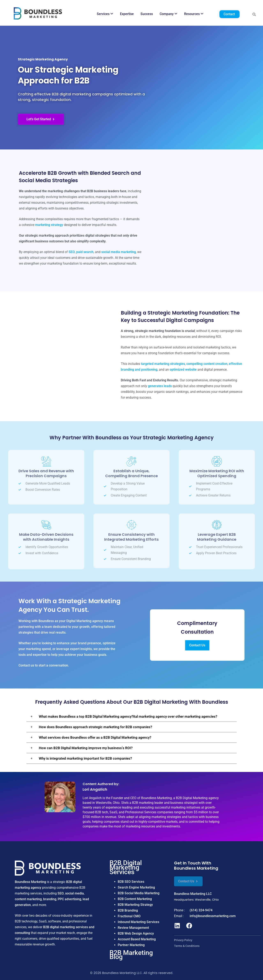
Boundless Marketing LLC (193, 894)
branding (50, 899)
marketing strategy (49, 225)
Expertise (127, 14)
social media (74, 893)
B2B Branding (128, 910)
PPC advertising (69, 899)
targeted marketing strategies (163, 364)
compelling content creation (207, 364)
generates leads (160, 386)
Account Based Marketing (137, 939)
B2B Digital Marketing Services (126, 867)
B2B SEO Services (131, 882)
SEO (72, 252)
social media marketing (119, 252)
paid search (85, 252)
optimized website (183, 370)
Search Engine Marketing (136, 887)
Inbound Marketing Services (138, 922)
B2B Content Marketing (135, 899)
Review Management (133, 928)
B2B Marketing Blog (131, 955)
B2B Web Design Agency (136, 933)
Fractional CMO (129, 916)
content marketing (28, 899)
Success (147, 14)
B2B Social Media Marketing (139, 893)
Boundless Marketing (30, 882)
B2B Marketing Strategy (135, 905)
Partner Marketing (131, 945)
